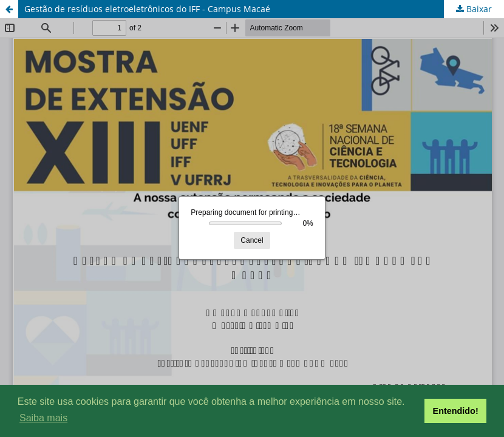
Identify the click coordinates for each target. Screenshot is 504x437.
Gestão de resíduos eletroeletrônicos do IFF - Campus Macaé (147, 9)
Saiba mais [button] (43, 418)
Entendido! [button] (456, 411)
